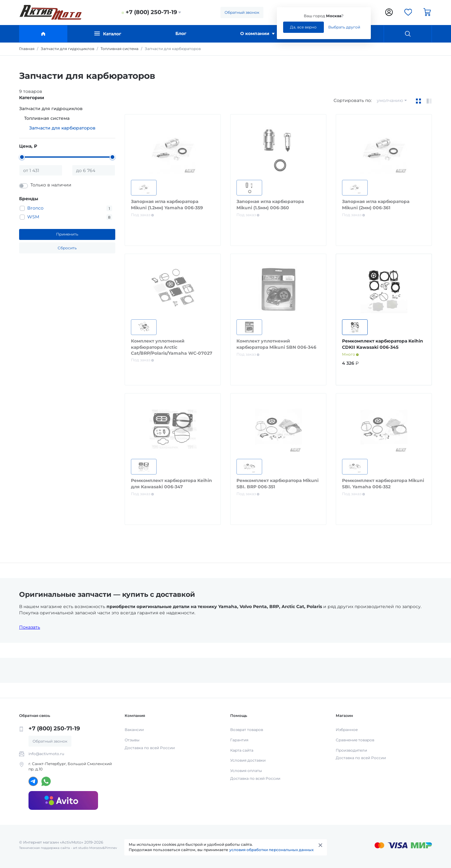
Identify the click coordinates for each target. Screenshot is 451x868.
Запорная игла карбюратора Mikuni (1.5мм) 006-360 (270, 205)
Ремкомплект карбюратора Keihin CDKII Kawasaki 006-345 (383, 344)
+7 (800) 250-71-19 (151, 12)
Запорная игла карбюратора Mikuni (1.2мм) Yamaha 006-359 (167, 205)
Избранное (347, 730)
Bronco (35, 208)
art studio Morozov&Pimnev (95, 848)
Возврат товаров (247, 730)
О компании (257, 33)
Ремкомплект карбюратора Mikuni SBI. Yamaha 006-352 (383, 484)
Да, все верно (303, 27)
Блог (181, 33)
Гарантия (239, 740)
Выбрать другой (344, 27)
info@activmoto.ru (46, 754)
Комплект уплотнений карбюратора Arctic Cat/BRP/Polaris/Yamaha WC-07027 (172, 347)
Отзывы (132, 740)
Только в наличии (51, 185)
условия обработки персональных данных (271, 850)
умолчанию (390, 100)
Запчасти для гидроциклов (51, 109)
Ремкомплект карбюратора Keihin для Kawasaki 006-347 (171, 484)
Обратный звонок (242, 12)
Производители (351, 750)
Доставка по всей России (150, 748)
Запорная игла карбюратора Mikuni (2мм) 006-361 (376, 205)
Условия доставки (248, 760)
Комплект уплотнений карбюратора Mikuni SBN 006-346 (276, 344)
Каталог (108, 34)
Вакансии (134, 730)
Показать (30, 627)
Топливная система (47, 118)
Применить (67, 234)
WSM (33, 217)
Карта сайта (242, 750)
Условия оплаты (246, 771)
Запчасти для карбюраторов (62, 128)
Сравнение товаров (355, 740)
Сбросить (67, 248)
